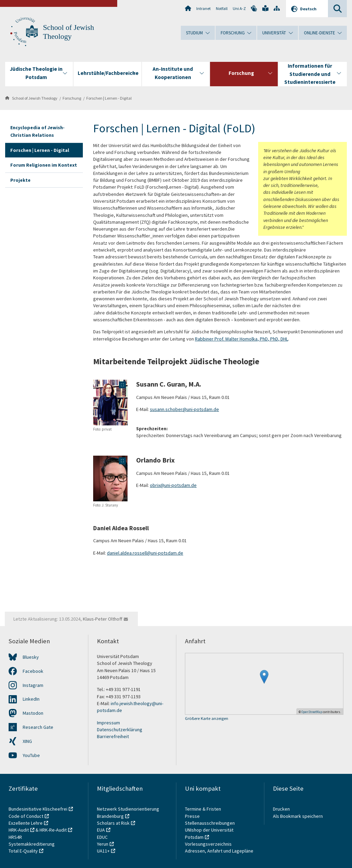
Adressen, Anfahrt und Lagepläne (219, 851)
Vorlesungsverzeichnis (209, 844)
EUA (101, 830)
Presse (193, 816)
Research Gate (38, 727)
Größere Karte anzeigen (207, 719)
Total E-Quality (23, 851)
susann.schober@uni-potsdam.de (184, 409)
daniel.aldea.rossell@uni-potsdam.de (145, 553)
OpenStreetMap (312, 712)
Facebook (33, 671)
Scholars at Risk (113, 823)
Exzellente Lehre (26, 823)
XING (27, 741)
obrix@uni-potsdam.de (173, 485)
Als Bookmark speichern (298, 816)
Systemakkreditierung (32, 844)
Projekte (20, 180)
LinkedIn (31, 699)
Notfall (222, 8)
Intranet (203, 8)
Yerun (103, 844)
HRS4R (15, 837)
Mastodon (33, 713)
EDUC (102, 837)
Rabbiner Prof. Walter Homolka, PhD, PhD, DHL (241, 339)
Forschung (72, 98)
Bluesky (31, 657)
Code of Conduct (26, 816)
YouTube (31, 755)
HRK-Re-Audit (53, 830)
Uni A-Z (239, 8)
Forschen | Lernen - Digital (109, 98)
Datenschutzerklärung (120, 730)
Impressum (108, 723)
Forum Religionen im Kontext (44, 165)
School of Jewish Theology (35, 98)
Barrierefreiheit (113, 736)
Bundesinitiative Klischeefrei (38, 809)
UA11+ (103, 851)
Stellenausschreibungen (210, 823)
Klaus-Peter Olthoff (103, 619)
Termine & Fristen (203, 809)
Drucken (281, 809)
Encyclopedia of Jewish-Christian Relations (37, 131)
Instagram (33, 685)
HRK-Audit (19, 830)
